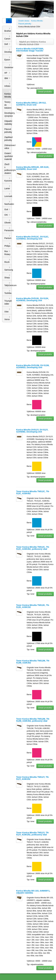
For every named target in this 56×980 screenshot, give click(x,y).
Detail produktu (45, 92)
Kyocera (8, 180)
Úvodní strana (24, 21)
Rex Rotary (7, 253)
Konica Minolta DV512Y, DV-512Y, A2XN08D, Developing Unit (32, 431)
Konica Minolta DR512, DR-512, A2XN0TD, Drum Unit (31, 104)
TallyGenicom (8, 284)
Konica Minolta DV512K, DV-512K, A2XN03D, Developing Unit (33, 299)
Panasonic (8, 229)
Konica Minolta (8, 94)
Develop (8, 51)
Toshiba (8, 292)
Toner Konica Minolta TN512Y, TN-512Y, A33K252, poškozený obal (33, 834)
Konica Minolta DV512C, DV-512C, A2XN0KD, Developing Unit (33, 238)
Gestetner (8, 66)
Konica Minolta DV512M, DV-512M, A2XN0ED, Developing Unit (33, 366)
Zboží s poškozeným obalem (8, 169)
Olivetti (7, 221)
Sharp (7, 276)
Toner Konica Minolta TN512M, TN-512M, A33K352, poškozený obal (33, 720)
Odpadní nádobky (8, 123)
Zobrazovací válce (8, 147)
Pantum (8, 237)
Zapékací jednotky (8, 139)
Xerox (7, 318)
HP (7, 73)
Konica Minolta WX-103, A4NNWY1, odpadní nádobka (33, 892)
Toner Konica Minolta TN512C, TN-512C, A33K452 (33, 492)
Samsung (8, 269)
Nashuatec (8, 203)
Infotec (7, 85)
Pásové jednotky (8, 131)
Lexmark (8, 195)
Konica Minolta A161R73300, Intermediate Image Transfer (30, 50)
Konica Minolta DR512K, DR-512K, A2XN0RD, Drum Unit (33, 168)
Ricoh (7, 261)
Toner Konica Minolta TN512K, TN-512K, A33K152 (33, 606)
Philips (7, 245)
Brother (8, 30)
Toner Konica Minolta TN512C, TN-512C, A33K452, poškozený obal (33, 548)
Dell (7, 44)
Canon (7, 38)
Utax (7, 310)
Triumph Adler (8, 301)
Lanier (7, 187)
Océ (7, 209)
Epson (7, 58)
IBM (7, 78)
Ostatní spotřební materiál (8, 156)
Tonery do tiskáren (8, 105)
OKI (7, 215)
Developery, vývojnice (8, 114)
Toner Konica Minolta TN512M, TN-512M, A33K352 (33, 662)
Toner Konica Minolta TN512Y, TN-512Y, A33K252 (33, 778)
